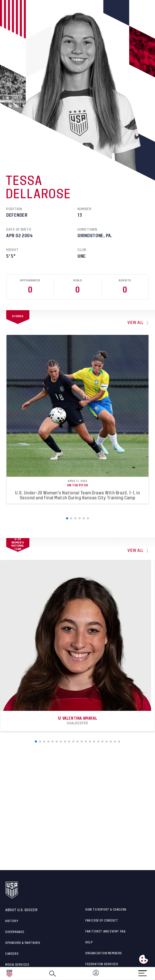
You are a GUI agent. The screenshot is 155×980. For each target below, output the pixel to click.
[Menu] (143, 972)
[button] (155, 974)
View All (135, 551)
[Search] (53, 974)
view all (135, 323)
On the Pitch (78, 485)
